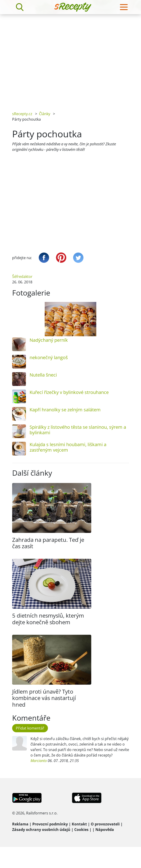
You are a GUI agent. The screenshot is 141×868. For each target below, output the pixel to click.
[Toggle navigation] (124, 7)
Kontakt (79, 824)
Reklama (20, 824)
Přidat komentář (30, 728)
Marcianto (39, 761)
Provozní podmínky (50, 824)
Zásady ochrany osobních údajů (41, 830)
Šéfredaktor (22, 277)
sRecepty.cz (22, 114)
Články (45, 114)
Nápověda (105, 830)
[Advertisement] (43, 59)
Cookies (81, 830)
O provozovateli (105, 824)
